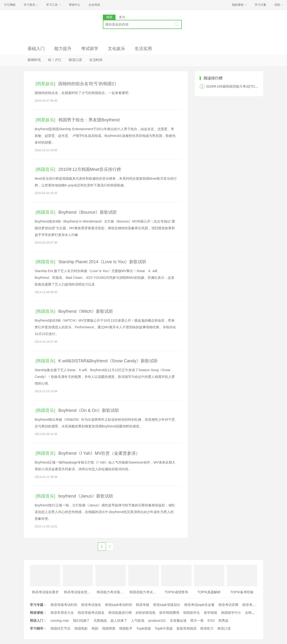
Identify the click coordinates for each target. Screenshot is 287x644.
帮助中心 (75, 5)
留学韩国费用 (169, 613)
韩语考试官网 (228, 605)
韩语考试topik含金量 (199, 605)
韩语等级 (143, 605)
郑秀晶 (223, 621)
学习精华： (38, 628)
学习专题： (38, 605)
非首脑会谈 (178, 621)
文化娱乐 (116, 49)
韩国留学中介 (231, 613)
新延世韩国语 (187, 628)
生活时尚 (96, 60)
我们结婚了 (81, 621)
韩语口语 (75, 60)
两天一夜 (197, 621)
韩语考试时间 (252, 605)
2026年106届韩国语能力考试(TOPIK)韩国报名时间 (244, 86)
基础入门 (36, 49)
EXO (211, 621)
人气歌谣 (138, 621)
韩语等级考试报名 (91, 613)
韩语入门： (38, 621)
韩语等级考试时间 (64, 605)
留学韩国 (210, 613)
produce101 (157, 621)
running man (60, 621)
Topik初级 (144, 628)
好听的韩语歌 (146, 613)
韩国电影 (81, 628)
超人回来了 (119, 621)
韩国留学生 (192, 613)
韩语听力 (207, 628)
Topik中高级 (164, 628)
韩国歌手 (126, 628)
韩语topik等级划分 (167, 605)
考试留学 (90, 49)
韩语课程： (38, 613)
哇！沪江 (55, 60)
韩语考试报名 (91, 605)
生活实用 (143, 49)
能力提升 (63, 49)
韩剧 (95, 628)
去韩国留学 (253, 613)
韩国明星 (109, 628)
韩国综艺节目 (61, 628)
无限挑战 (100, 621)
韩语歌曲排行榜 (120, 613)
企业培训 (94, 5)
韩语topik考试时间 (119, 605)
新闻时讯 (34, 60)
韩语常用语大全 (62, 613)
